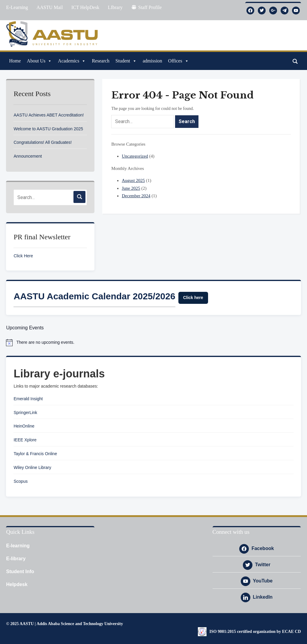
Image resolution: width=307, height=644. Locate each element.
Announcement (28, 156)
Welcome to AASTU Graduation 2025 (48, 129)
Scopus (21, 481)
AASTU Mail (50, 7)
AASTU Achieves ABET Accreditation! (49, 115)
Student (126, 61)
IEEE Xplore (25, 440)
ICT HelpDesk (85, 7)
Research (101, 61)
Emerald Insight (28, 399)
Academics (72, 61)
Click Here (23, 256)
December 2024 (136, 196)
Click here (193, 298)
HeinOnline (24, 426)
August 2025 (133, 180)
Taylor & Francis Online (35, 454)
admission (152, 61)
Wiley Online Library (32, 467)
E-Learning (17, 7)
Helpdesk (17, 584)
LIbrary (115, 7)
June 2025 (131, 188)
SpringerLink (25, 413)
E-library (16, 559)
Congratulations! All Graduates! (43, 142)
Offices (179, 61)
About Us (40, 61)
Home (15, 61)
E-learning (18, 546)
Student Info (20, 571)
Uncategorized (135, 156)
